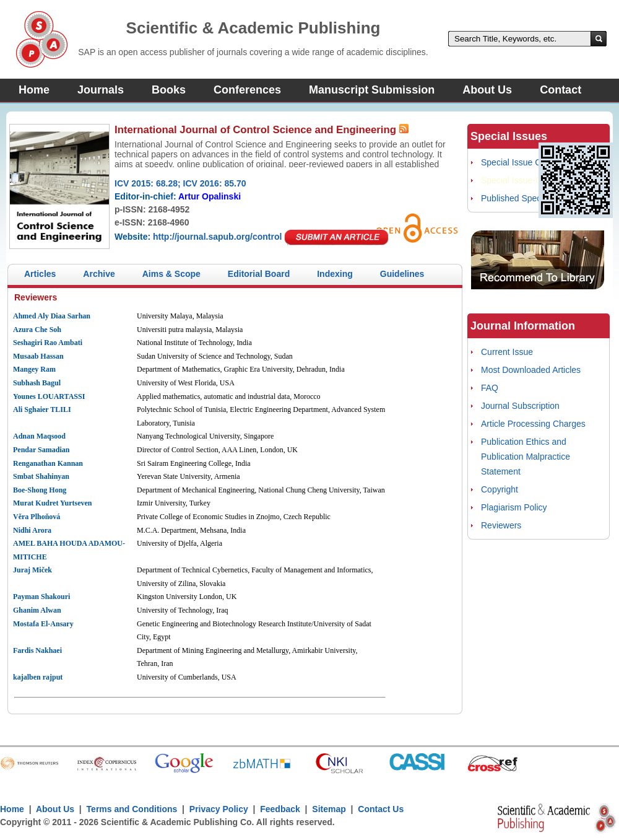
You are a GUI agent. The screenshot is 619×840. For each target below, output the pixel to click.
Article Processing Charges (533, 424)
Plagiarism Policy (514, 507)
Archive (99, 274)
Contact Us (381, 809)
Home (34, 90)
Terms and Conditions (132, 809)
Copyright (500, 489)
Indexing (335, 274)
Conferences (247, 90)
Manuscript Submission (372, 90)
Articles (40, 274)
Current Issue (507, 352)
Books (169, 90)
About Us (487, 90)
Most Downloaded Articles (531, 370)
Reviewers (501, 525)
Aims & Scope (171, 274)
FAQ (490, 388)
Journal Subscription (520, 406)
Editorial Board (259, 274)
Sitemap (329, 809)
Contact (561, 90)
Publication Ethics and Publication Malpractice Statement (526, 457)
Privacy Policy (219, 809)
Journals (101, 90)
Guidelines (402, 274)
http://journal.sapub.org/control (217, 237)
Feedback (280, 809)
